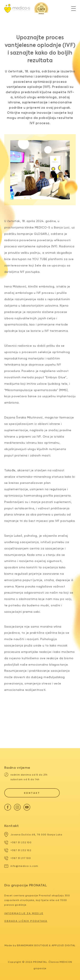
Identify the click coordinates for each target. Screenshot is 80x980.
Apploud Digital (64, 945)
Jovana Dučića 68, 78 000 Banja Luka (33, 835)
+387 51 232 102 (18, 850)
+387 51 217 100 (18, 858)
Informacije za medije (24, 913)
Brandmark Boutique (33, 945)
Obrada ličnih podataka (26, 921)
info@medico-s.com (21, 866)
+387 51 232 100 (18, 842)
